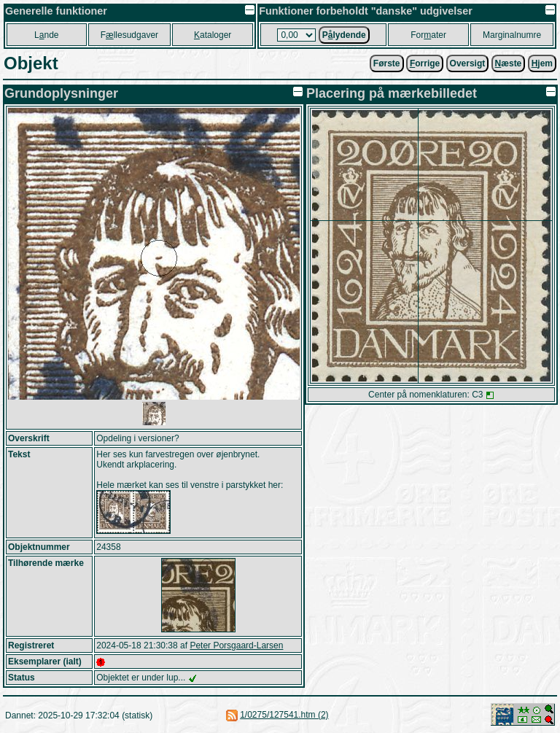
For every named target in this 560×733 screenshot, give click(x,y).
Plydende (344, 35)
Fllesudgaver (129, 35)
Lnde (46, 35)
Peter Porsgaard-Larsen (236, 645)
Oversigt (468, 63)
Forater (428, 35)
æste (509, 63)
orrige (425, 63)
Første (387, 63)
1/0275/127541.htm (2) (284, 715)
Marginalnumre (512, 35)
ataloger (213, 35)
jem (542, 63)
